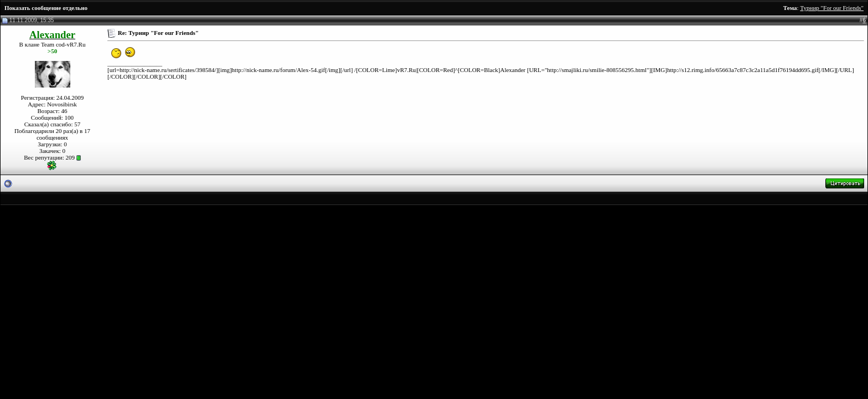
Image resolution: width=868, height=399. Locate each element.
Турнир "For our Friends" (832, 8)
